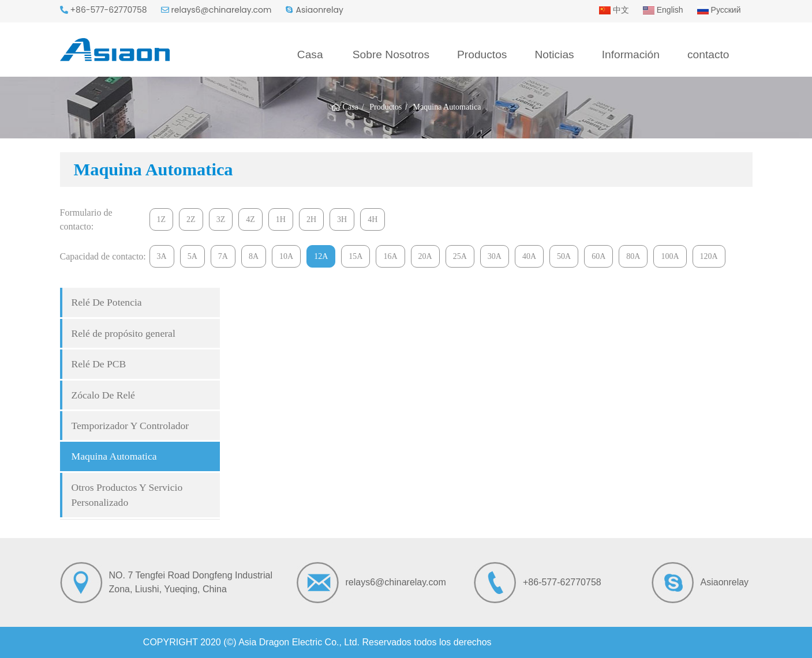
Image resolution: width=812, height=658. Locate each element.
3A (162, 256)
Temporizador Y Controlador (130, 426)
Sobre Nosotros (391, 54)
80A (633, 256)
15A (356, 256)
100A (670, 256)
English (663, 10)
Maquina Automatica (114, 456)
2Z (191, 219)
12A (321, 256)
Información (631, 54)
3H (342, 219)
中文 (614, 10)
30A (495, 256)
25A (460, 256)
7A (223, 256)
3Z (221, 219)
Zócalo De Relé (103, 395)
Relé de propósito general (124, 333)
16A (390, 256)
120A (709, 256)
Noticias (554, 54)
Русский (719, 10)
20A (425, 256)
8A (254, 256)
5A (192, 256)
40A (529, 256)
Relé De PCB (99, 364)
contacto (708, 54)
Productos (482, 54)
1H (281, 219)
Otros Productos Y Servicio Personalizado (127, 495)
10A (286, 256)
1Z (162, 219)
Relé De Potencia (107, 302)
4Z (250, 219)
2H (311, 219)
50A (564, 256)
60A (598, 256)
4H (373, 219)
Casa (310, 54)
